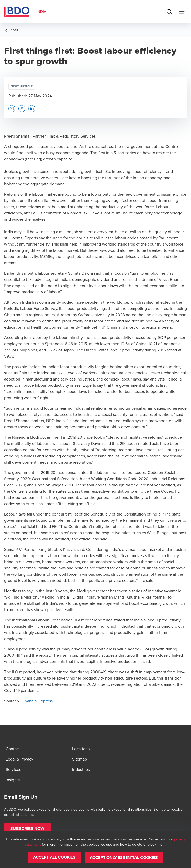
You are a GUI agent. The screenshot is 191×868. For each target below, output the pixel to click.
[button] (12, 109)
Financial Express (36, 701)
